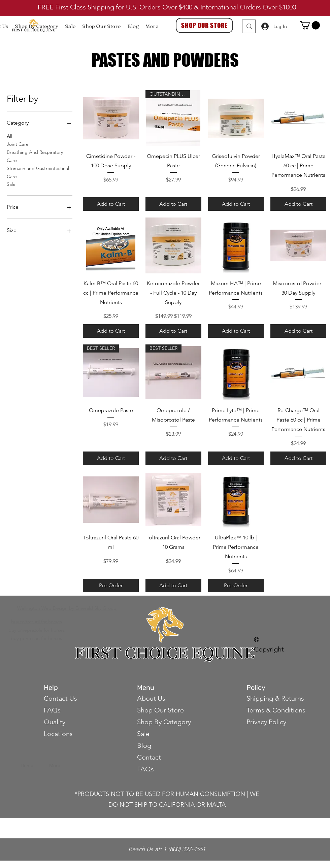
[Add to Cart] (111, 204)
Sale (11, 184)
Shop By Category (164, 722)
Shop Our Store (160, 710)
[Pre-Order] (111, 586)
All (9, 136)
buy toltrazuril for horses (37, 622)
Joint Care (18, 144)
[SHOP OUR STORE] (204, 25)
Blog (144, 745)
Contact (150, 757)
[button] (310, 25)
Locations (58, 734)
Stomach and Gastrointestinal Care (38, 172)
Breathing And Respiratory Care (35, 156)
